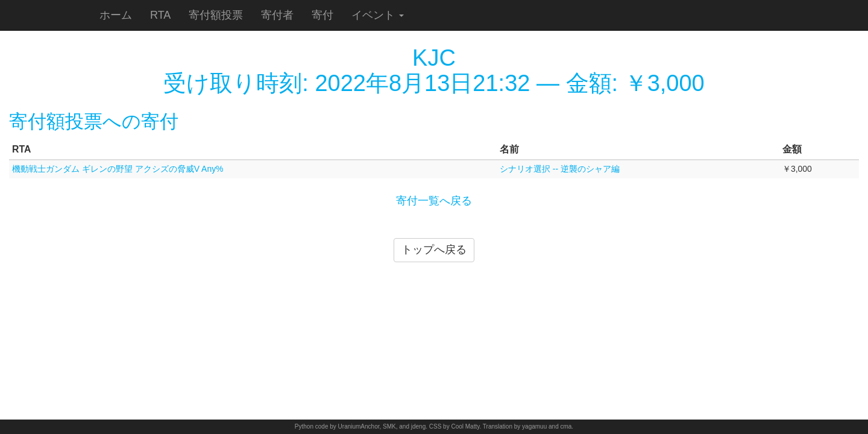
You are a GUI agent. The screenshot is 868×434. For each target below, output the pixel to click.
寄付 (322, 15)
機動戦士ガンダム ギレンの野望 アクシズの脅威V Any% (118, 169)
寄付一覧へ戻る (434, 201)
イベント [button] (378, 15)
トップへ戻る (434, 250)
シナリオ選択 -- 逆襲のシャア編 (560, 169)
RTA (160, 15)
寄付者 (277, 15)
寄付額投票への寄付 (94, 121)
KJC (434, 58)
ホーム (116, 15)
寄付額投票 (216, 15)
